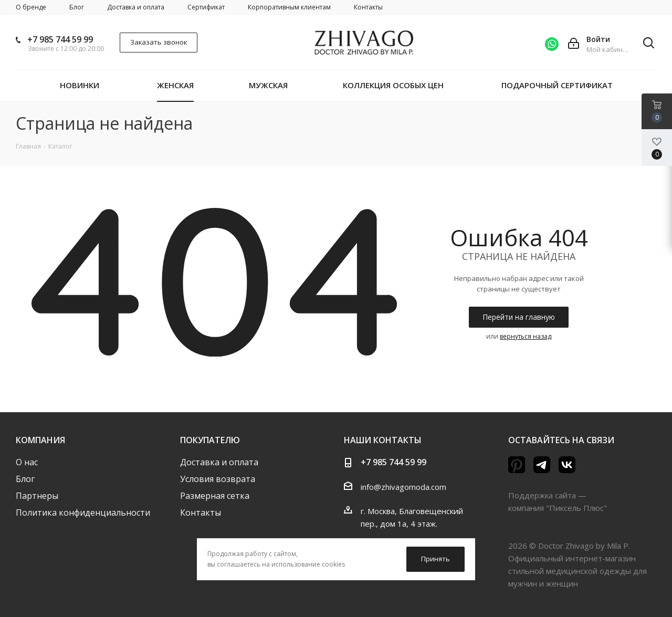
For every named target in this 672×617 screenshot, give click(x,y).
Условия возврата (218, 479)
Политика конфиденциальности (83, 513)
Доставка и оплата (219, 462)
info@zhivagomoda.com (403, 487)
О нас (27, 462)
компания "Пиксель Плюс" (558, 508)
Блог (25, 479)
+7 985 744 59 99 (60, 39)
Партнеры (37, 496)
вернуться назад (526, 336)
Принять (435, 559)
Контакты (201, 513)
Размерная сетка (215, 496)
